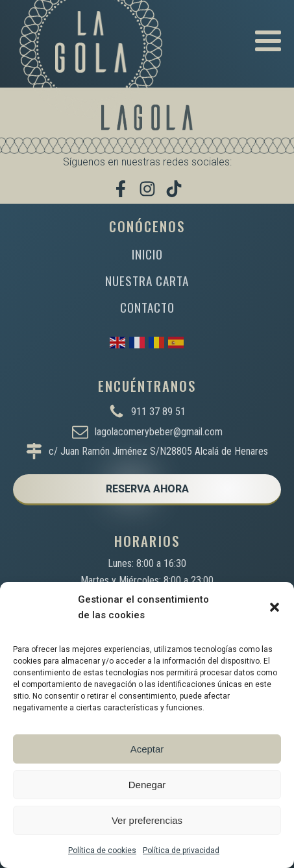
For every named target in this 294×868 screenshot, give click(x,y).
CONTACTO (147, 307)
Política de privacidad (181, 850)
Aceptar (147, 749)
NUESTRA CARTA (147, 281)
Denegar (147, 785)
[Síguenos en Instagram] (147, 189)
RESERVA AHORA (147, 489)
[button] (275, 607)
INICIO (147, 254)
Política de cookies (102, 850)
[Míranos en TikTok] (174, 189)
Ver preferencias (147, 820)
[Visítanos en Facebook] (121, 189)
